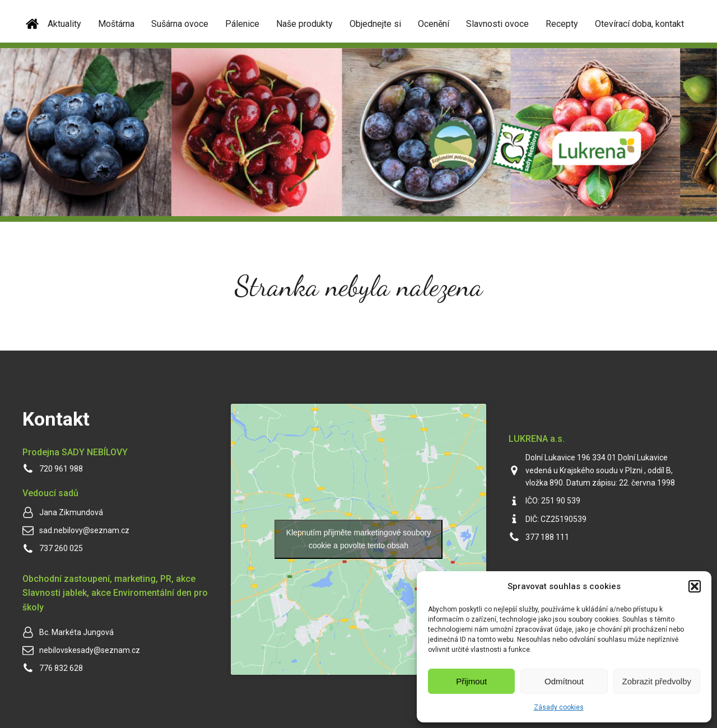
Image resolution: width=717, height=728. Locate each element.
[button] (695, 586)
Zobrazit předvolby (657, 681)
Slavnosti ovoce (497, 24)
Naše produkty (304, 24)
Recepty (562, 24)
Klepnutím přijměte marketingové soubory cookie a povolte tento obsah (358, 539)
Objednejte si (375, 24)
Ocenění (434, 24)
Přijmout (471, 681)
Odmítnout (564, 681)
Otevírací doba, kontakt (639, 24)
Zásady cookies (559, 707)
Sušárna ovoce (180, 24)
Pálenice (242, 24)
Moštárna (116, 24)
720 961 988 (61, 469)
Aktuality (64, 24)
